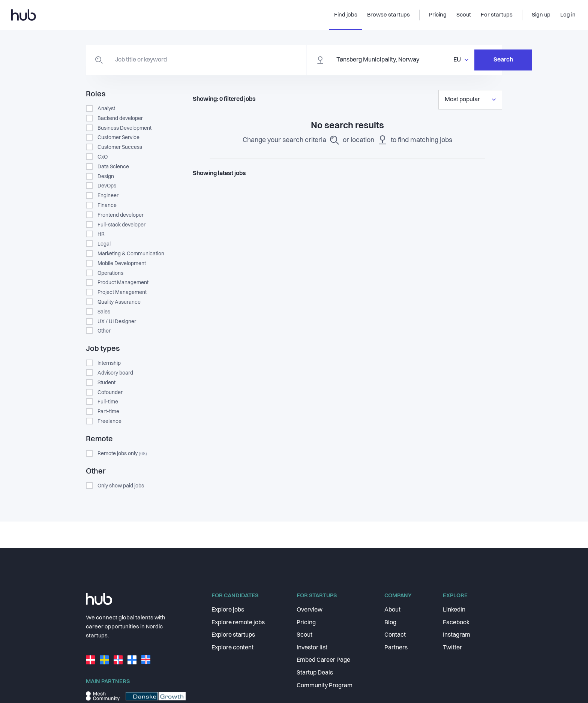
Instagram (457, 635)
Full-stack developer (121, 225)
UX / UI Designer (117, 322)
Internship (109, 363)
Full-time (108, 402)
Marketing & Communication (131, 254)
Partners (396, 648)
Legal (104, 244)
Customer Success (120, 147)
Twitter (452, 648)
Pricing (306, 623)
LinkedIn (454, 610)
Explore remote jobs (238, 623)
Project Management (122, 292)
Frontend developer (121, 215)
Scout (304, 635)
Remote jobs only (122, 454)
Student (106, 383)
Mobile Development (122, 264)
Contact (395, 635)
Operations (110, 273)
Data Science (113, 167)
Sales (104, 312)
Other (104, 331)
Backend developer (120, 118)
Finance (107, 205)
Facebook (456, 623)
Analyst (106, 109)
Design (106, 177)
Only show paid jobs (121, 486)
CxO (103, 157)
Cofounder (110, 393)
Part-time (108, 412)
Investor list (312, 648)
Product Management (123, 283)
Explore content (232, 648)
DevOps (107, 186)
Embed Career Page (323, 660)
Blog (390, 623)
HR (101, 234)
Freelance (109, 421)
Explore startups (233, 635)
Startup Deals (315, 673)
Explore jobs (228, 610)
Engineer (108, 196)
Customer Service (118, 138)
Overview (310, 610)
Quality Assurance (119, 302)
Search (465, 60)
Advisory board (115, 373)
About (392, 610)
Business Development (124, 128)
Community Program (325, 686)
